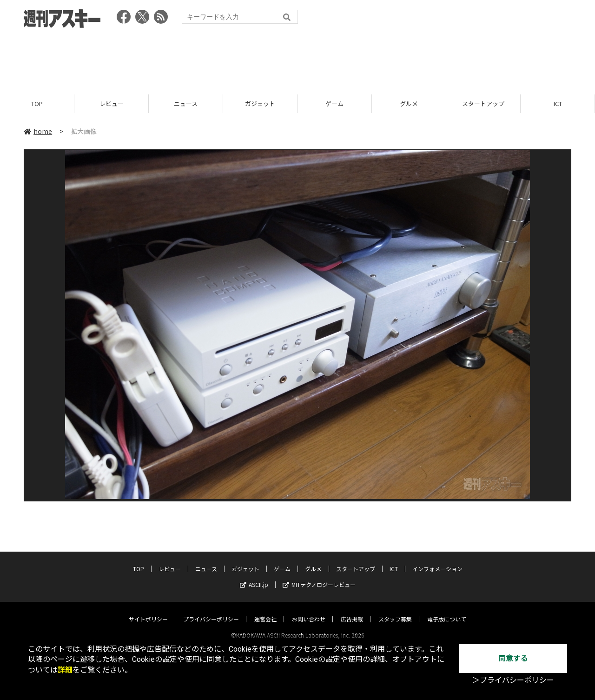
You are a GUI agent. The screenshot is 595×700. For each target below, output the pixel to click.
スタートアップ (483, 103)
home (38, 131)
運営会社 (265, 610)
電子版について (447, 610)
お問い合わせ (309, 610)
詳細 (65, 670)
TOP (37, 103)
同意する (513, 658)
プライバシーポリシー (211, 610)
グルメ (409, 103)
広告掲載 (352, 610)
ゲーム (334, 103)
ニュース (186, 103)
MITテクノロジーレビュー (319, 576)
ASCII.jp (254, 576)
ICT (558, 103)
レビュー (112, 103)
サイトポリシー (148, 610)
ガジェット (260, 103)
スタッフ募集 (395, 610)
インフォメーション (437, 560)
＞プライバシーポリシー (513, 680)
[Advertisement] (297, 58)
